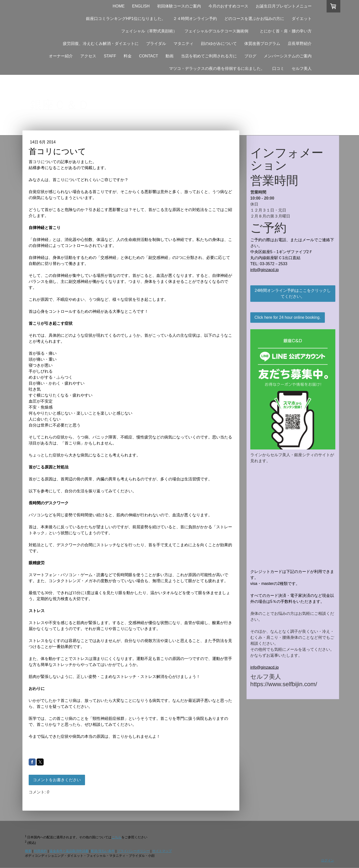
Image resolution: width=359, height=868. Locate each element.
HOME (119, 6)
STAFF (110, 56)
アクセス (88, 56)
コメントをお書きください (57, 780)
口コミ (278, 68)
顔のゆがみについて (219, 44)
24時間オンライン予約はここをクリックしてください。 (293, 293)
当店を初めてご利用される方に (209, 56)
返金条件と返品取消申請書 (69, 851)
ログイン (328, 860)
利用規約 (40, 851)
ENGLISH (141, 6)
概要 (28, 851)
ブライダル (156, 44)
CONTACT (149, 56)
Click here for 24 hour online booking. (288, 317)
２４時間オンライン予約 (195, 19)
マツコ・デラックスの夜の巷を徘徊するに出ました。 (217, 68)
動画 (170, 56)
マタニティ (183, 44)
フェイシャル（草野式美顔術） (149, 31)
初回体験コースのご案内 (179, 6)
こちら (117, 837)
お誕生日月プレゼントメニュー (284, 6)
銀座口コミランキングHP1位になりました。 (126, 19)
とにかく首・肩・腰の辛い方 (288, 31)
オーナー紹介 (61, 56)
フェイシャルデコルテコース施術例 (216, 31)
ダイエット (302, 19)
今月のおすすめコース (228, 6)
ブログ (250, 56)
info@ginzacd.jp (265, 270)
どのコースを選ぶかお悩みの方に (254, 19)
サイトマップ (162, 851)
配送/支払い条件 (103, 851)
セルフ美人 (302, 68)
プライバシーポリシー (133, 851)
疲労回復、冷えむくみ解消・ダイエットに (101, 44)
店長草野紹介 (300, 44)
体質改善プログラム (262, 44)
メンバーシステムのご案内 (288, 56)
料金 (128, 56)
